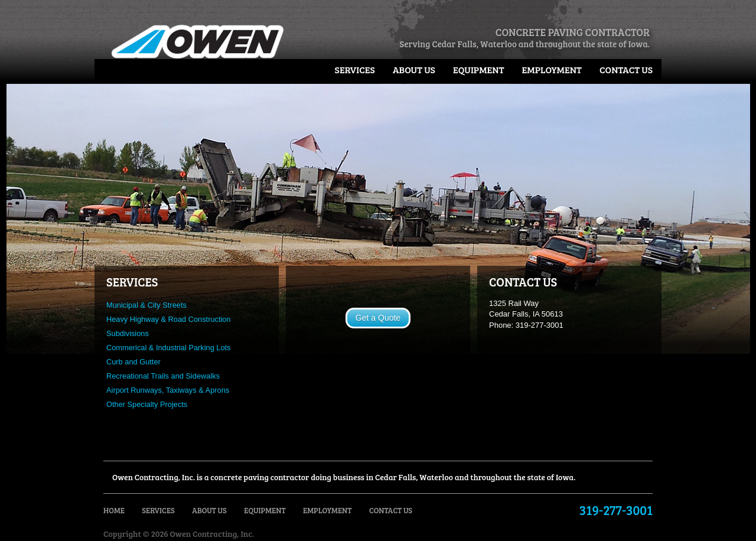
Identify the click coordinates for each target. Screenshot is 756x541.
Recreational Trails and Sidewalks (163, 376)
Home (114, 510)
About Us (414, 69)
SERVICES (132, 282)
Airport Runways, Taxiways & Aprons (168, 390)
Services (355, 69)
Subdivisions (128, 333)
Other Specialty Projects (147, 404)
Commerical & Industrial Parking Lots (169, 348)
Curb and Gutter (133, 362)
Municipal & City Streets (146, 305)
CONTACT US (523, 282)
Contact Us (626, 69)
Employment (552, 69)
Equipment (479, 69)
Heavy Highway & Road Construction (169, 319)
